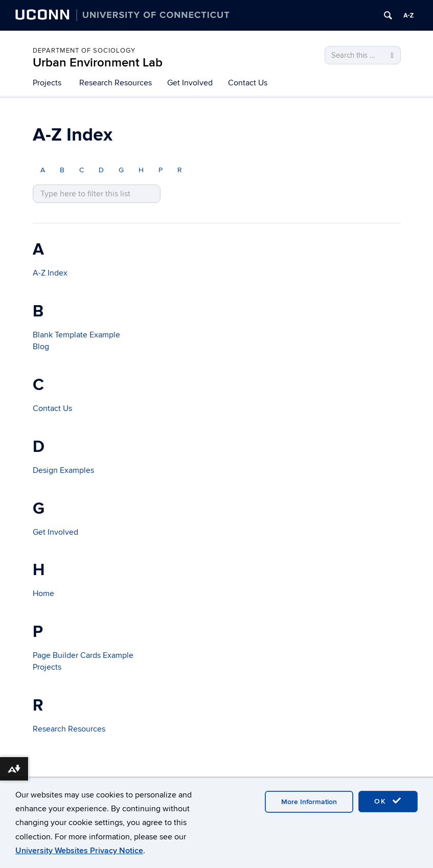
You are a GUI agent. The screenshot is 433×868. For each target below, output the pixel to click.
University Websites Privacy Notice (79, 851)
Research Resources (116, 83)
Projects (47, 83)
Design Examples (63, 470)
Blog (41, 347)
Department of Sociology (84, 51)
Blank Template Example (76, 335)
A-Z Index (50, 273)
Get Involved (190, 83)
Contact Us (248, 83)
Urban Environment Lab (98, 63)
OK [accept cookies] (388, 801)
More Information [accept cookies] (309, 802)
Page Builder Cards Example (83, 655)
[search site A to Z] (97, 194)
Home (43, 593)
